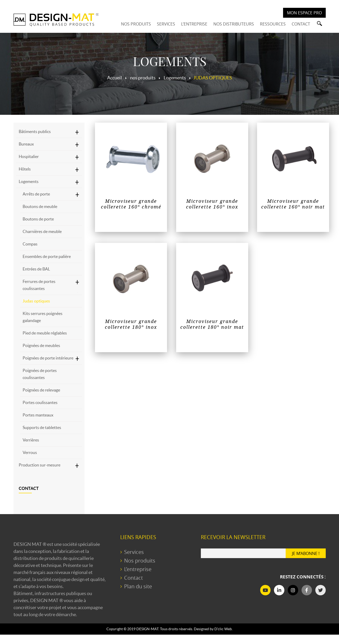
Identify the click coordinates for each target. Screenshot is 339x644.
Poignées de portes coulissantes (40, 374)
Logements (29, 181)
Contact (29, 488)
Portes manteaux (38, 415)
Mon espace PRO (304, 13)
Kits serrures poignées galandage (43, 317)
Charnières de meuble (42, 231)
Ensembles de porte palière (47, 256)
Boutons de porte (38, 219)
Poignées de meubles (41, 345)
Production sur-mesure (40, 465)
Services (134, 552)
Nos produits (140, 561)
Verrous (30, 452)
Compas (30, 244)
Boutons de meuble (40, 206)
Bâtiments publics (35, 131)
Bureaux (26, 144)
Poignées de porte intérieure (48, 358)
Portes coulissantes (40, 402)
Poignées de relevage (41, 390)
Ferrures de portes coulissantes (39, 285)
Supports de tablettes (42, 427)
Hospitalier (29, 156)
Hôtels (25, 169)
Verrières (31, 440)
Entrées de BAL (36, 269)
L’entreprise (138, 569)
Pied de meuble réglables (45, 333)
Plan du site (138, 586)
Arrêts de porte (36, 194)
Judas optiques (36, 301)
